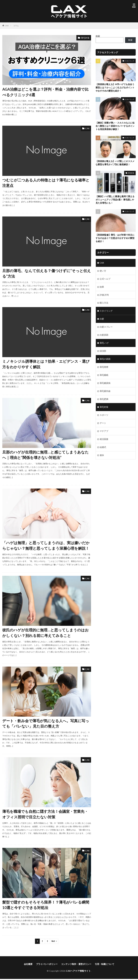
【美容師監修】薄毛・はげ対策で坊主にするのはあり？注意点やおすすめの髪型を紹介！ (115, 238)
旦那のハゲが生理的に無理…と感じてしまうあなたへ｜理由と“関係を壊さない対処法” (46, 455)
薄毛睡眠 (104, 375)
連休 (102, 456)
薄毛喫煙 (104, 367)
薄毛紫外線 (105, 391)
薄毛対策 (85, 38)
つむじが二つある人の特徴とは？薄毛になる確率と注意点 (46, 183)
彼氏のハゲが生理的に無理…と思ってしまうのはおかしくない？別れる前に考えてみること (46, 633)
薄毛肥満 (104, 399)
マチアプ (104, 431)
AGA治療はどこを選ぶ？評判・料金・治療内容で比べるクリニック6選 (45, 92)
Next (53, 942)
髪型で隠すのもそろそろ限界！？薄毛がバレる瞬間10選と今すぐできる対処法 (46, 906)
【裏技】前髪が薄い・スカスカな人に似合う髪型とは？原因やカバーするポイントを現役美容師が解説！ (115, 126)
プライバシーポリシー (47, 965)
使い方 (103, 271)
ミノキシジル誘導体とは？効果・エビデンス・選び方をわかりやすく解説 (46, 364)
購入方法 (104, 303)
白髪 (102, 319)
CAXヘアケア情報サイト (78, 972)
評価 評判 (104, 295)
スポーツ (104, 415)
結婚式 (103, 448)
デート (103, 423)
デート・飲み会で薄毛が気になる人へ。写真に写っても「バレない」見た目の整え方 (46, 724)
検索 (98, 36)
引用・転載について (105, 965)
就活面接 (104, 440)
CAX (7, 25)
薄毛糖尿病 (105, 383)
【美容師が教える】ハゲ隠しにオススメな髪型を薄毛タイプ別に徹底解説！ (115, 163)
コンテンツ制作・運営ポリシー (76, 965)
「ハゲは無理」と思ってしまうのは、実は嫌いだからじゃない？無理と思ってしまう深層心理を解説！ (46, 546)
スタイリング (130, 61)
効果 (102, 287)
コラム (16, 26)
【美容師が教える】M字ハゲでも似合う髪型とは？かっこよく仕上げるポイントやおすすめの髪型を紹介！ (115, 88)
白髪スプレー (106, 327)
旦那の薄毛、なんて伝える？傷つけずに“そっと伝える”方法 (47, 274)
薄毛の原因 (105, 359)
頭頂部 (103, 351)
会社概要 (28, 965)
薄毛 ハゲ (104, 343)
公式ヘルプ (105, 279)
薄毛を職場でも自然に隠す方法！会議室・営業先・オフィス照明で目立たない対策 (45, 815)
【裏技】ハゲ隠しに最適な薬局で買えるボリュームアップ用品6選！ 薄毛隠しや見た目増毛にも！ (115, 200)
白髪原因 (104, 335)
